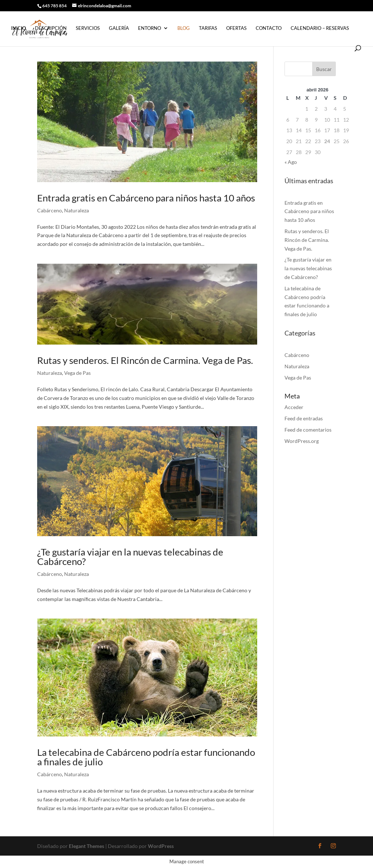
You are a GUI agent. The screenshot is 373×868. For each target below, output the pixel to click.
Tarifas (208, 28)
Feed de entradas (304, 418)
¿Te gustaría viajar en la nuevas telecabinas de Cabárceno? (130, 557)
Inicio (18, 28)
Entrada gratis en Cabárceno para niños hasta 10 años (146, 198)
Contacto (269, 28)
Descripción (51, 28)
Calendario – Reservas (320, 28)
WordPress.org (302, 441)
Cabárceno (50, 210)
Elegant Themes (87, 846)
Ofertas (236, 28)
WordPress (161, 846)
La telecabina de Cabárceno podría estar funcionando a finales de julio (146, 757)
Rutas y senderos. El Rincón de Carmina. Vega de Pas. (145, 360)
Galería (119, 28)
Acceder (294, 407)
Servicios (88, 28)
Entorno (150, 28)
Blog (184, 28)
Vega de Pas (77, 373)
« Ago (291, 162)
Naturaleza (76, 210)
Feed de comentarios (308, 430)
